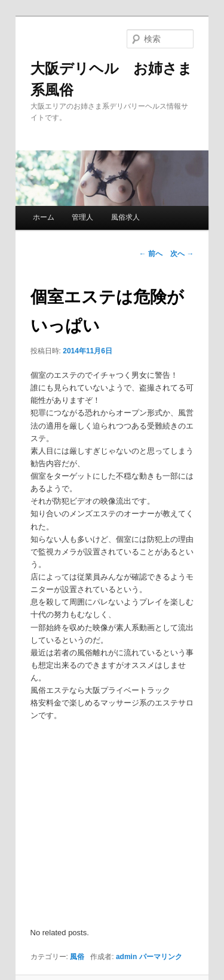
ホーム (44, 217)
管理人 (82, 217)
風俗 (77, 957)
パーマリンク (161, 957)
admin (126, 957)
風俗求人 (125, 217)
